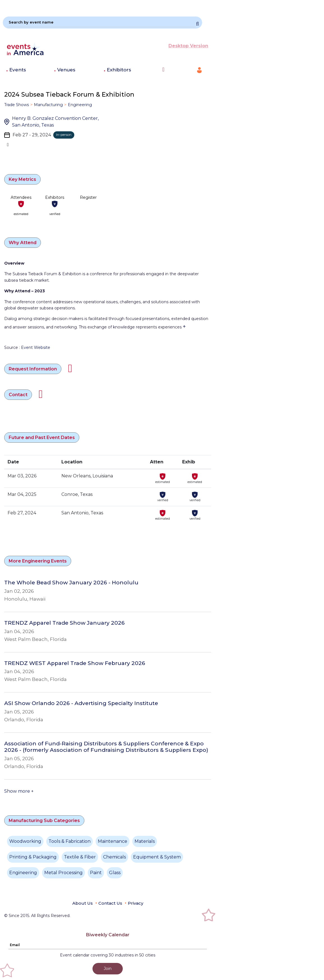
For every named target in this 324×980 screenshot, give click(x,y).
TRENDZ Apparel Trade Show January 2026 (64, 623)
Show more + (19, 791)
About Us (83, 903)
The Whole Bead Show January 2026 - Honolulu (71, 583)
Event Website (36, 347)
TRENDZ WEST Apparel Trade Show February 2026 (75, 663)
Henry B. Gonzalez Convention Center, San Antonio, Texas (55, 122)
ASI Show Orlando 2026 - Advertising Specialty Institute (81, 703)
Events (18, 70)
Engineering (80, 105)
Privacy (136, 903)
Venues (66, 70)
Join (108, 969)
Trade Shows (17, 105)
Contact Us (110, 903)
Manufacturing (48, 105)
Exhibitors (119, 70)
